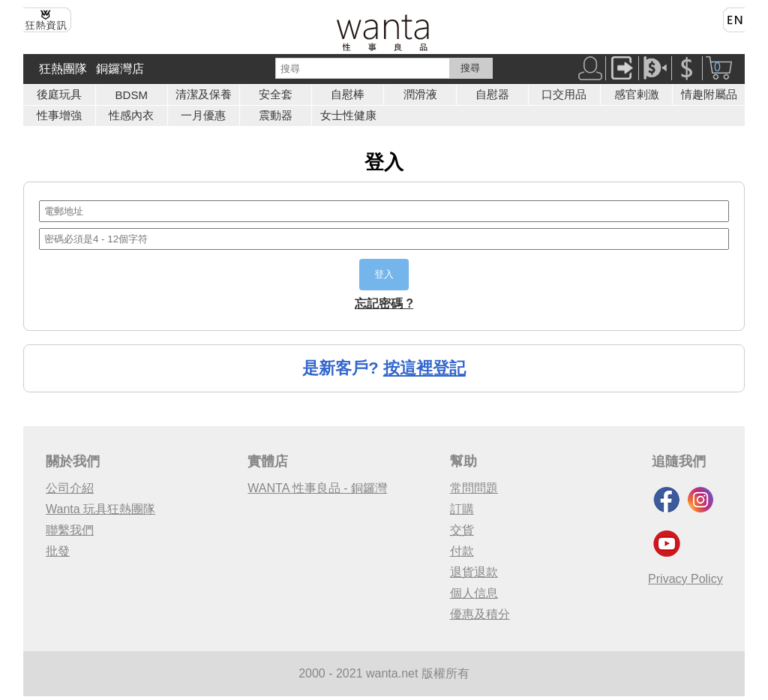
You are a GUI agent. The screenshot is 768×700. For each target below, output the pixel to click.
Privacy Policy (685, 579)
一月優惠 (203, 115)
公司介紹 (70, 488)
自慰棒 (348, 94)
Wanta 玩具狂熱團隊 (100, 509)
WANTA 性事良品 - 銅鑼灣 (317, 488)
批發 (58, 551)
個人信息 (474, 593)
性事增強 (59, 115)
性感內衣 (131, 115)
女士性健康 (348, 115)
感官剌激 (637, 94)
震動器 (276, 115)
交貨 (462, 530)
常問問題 (474, 488)
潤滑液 (420, 94)
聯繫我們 (70, 530)
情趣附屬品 (709, 94)
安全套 (276, 94)
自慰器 (492, 94)
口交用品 (564, 94)
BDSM (132, 95)
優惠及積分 (480, 614)
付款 (462, 551)
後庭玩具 (59, 94)
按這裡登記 (424, 368)
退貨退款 (474, 572)
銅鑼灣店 (120, 69)
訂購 (462, 509)
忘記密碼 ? (384, 303)
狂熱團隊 (63, 69)
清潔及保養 (204, 94)
